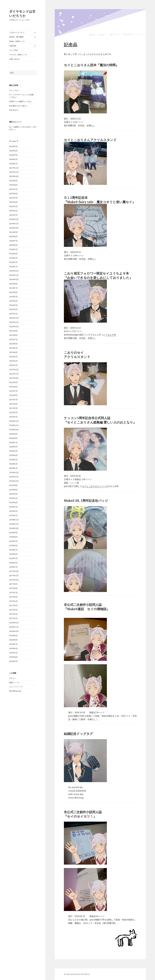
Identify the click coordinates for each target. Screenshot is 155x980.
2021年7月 (13, 391)
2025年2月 (13, 211)
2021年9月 (13, 382)
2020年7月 (13, 443)
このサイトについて (17, 32)
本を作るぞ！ (14, 110)
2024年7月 (13, 241)
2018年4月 (13, 554)
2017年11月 (14, 576)
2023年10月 (14, 279)
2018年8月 (13, 537)
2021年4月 (13, 404)
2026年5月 (13, 146)
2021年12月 (14, 370)
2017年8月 (13, 588)
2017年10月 (14, 580)
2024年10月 (14, 228)
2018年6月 (13, 545)
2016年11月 (14, 627)
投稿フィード (14, 683)
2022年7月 (13, 339)
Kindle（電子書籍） (17, 37)
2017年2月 (13, 614)
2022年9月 (13, 331)
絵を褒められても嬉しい (19, 106)
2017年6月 (13, 597)
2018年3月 (13, 558)
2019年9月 (13, 485)
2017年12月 (14, 571)
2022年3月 (13, 357)
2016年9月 (13, 636)
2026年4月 (13, 151)
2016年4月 (13, 657)
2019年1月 (13, 515)
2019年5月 (13, 498)
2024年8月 (13, 236)
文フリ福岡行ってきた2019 (20, 127)
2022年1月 (13, 365)
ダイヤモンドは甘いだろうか (22, 13)
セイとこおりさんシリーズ (95, 486)
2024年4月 (13, 254)
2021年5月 (13, 400)
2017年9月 (13, 584)
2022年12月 (14, 318)
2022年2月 (13, 361)
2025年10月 (14, 176)
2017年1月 (13, 618)
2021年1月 (13, 417)
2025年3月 (13, 206)
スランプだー (14, 90)
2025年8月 (13, 185)
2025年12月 (14, 168)
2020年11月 (14, 425)
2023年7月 (13, 288)
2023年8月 (13, 284)
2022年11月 (14, 322)
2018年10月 (14, 528)
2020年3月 (13, 460)
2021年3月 (13, 408)
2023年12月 (14, 271)
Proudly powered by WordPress (77, 974)
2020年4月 (13, 455)
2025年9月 (13, 181)
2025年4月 (13, 202)
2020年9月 (13, 434)
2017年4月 (13, 605)
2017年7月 (13, 593)
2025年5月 (13, 198)
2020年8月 (13, 438)
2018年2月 (13, 563)
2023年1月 (13, 314)
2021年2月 (13, 412)
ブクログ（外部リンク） (19, 55)
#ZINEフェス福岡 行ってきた (20, 101)
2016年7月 (13, 644)
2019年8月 (13, 490)
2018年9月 (13, 533)
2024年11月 (14, 224)
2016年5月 (13, 653)
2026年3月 (13, 155)
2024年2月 (13, 262)
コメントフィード (16, 687)
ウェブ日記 (13, 50)
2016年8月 (13, 640)
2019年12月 (14, 472)
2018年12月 (14, 520)
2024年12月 (14, 219)
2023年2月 (13, 309)
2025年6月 (13, 194)
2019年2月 (13, 511)
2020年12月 (14, 421)
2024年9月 (13, 232)
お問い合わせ (14, 59)
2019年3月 (13, 507)
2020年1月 (13, 468)
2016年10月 (14, 631)
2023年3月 (13, 305)
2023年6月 (13, 292)
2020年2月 (13, 464)
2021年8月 (13, 387)
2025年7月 (13, 189)
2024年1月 (13, 267)
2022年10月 (14, 327)
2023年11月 (14, 275)
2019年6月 (13, 494)
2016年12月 (14, 623)
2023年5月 (13, 297)
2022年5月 (13, 348)
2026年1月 (13, 164)
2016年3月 (13, 661)
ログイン (13, 678)
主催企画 (13, 46)
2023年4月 (13, 301)
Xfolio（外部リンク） (18, 41)
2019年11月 (14, 477)
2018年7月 (13, 541)
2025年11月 (14, 172)
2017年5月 (13, 601)
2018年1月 (13, 567)
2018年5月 (13, 550)
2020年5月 (13, 451)
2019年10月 (14, 481)
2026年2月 (13, 159)
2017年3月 (13, 610)
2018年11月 (14, 524)
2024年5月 (13, 249)
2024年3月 (13, 258)
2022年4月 (13, 352)
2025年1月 (13, 215)
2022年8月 (13, 335)
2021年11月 (14, 374)
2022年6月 (13, 344)
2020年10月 (14, 430)
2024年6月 (13, 245)
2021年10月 (14, 378)
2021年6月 (13, 395)
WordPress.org (15, 691)
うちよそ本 (111, 335)
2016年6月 (13, 648)
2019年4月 (13, 503)
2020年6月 (13, 447)
